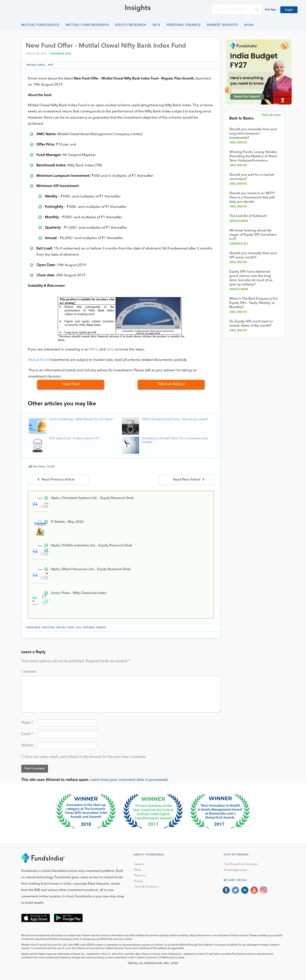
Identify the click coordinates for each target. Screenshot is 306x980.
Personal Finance (184, 25)
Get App (271, 10)
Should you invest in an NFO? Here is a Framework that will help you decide (252, 198)
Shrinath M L (239, 244)
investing (48, 628)
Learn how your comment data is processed (129, 780)
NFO (156, 25)
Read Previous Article (58, 480)
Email (27, 734)
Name (27, 722)
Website (27, 745)
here (111, 350)
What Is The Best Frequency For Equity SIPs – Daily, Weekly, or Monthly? (254, 303)
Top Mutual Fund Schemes (241, 864)
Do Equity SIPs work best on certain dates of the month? (251, 324)
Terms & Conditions (147, 887)
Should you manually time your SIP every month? (253, 255)
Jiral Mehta (238, 143)
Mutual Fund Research (87, 25)
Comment (29, 671)
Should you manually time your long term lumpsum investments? (253, 134)
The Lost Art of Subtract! (248, 216)
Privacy (139, 881)
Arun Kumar (239, 221)
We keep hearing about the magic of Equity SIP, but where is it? (253, 235)
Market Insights (222, 25)
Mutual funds (36, 65)
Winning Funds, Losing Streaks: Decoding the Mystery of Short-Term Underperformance (254, 156)
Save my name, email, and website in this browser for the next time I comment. (86, 757)
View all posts (271, 115)
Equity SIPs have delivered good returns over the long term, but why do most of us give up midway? (251, 278)
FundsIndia (33, 628)
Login (289, 10)
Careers (139, 864)
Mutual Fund (38, 360)
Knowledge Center (236, 870)
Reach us (140, 876)
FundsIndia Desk (61, 54)
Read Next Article (187, 480)
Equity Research (131, 25)
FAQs (138, 870)
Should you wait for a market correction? (252, 177)
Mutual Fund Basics (40, 25)
